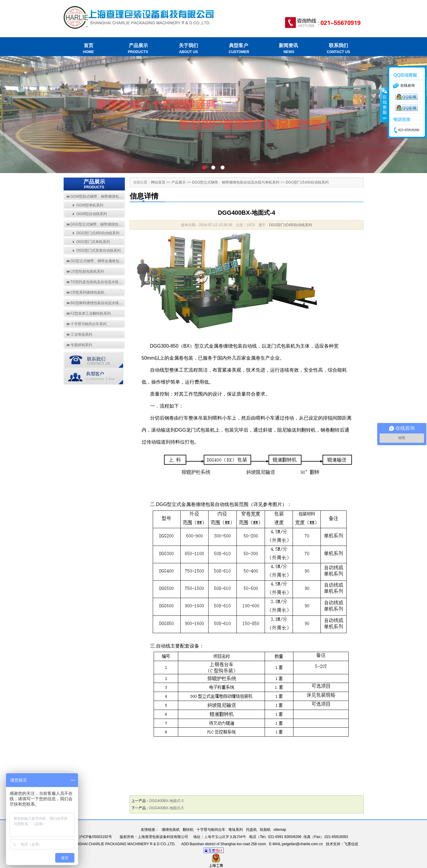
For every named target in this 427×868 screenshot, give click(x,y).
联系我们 (338, 49)
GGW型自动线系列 (92, 214)
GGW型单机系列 (90, 205)
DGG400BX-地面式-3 (167, 801)
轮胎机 (265, 830)
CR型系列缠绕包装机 (87, 292)
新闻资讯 (289, 49)
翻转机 (188, 830)
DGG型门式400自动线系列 (98, 233)
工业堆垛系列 (81, 334)
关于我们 (189, 49)
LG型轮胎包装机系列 (87, 271)
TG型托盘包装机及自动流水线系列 (98, 282)
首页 (89, 49)
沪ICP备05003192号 (95, 837)
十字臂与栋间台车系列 (89, 324)
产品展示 (138, 49)
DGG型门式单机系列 (93, 242)
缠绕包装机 (171, 830)
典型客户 (238, 49)
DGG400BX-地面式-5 (167, 808)
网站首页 (158, 182)
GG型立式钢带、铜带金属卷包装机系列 (102, 261)
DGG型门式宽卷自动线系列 (99, 250)
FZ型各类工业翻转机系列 (91, 313)
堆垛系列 (236, 830)
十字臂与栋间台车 (211, 830)
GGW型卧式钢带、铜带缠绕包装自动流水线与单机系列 (115, 196)
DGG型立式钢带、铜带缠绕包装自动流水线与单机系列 (114, 224)
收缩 (384, 105)
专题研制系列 (81, 345)
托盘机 (251, 830)
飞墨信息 (351, 844)
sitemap (280, 830)
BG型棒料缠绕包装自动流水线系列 (98, 303)
